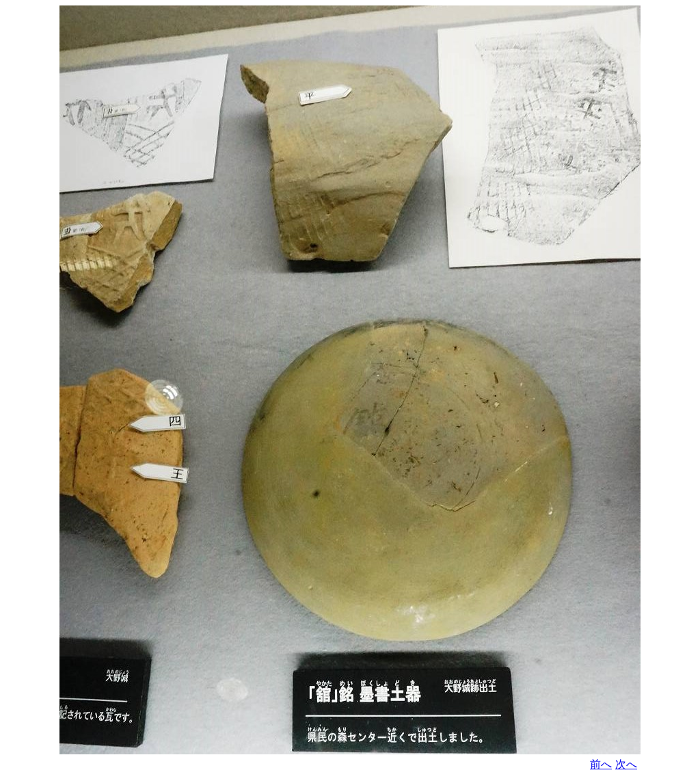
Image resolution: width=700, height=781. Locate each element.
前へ (601, 764)
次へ (626, 764)
